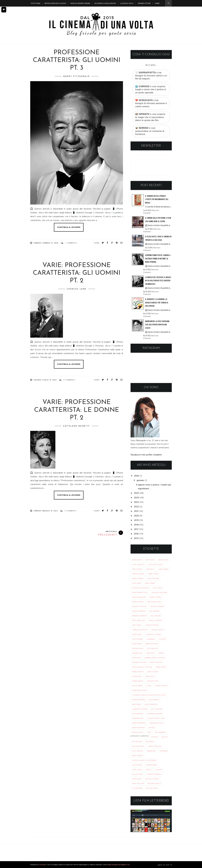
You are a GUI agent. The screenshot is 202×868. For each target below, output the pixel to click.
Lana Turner (150, 583)
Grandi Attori (144, 3)
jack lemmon (154, 700)
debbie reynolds (152, 644)
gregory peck (153, 681)
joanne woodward (140, 709)
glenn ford (137, 676)
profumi (154, 737)
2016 (136, 534)
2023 (136, 502)
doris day (150, 653)
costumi (162, 639)
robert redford (155, 746)
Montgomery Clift (140, 592)
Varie (157, 3)
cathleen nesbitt (77, 426)
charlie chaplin (158, 630)
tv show (159, 770)
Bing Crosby (164, 560)
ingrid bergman (139, 700)
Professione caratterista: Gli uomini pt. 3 (77, 60)
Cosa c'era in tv (138, 564)
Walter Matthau (154, 602)
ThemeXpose (42, 865)
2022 (136, 507)
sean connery (138, 756)
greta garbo (137, 686)
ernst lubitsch (156, 662)
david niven (137, 644)
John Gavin (137, 583)
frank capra (161, 667)
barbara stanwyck (140, 616)
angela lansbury (157, 606)
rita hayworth (138, 746)
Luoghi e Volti (127, 3)
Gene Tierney (164, 569)
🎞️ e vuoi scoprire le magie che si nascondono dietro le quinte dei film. (150, 117)
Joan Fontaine (153, 578)
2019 (136, 520)
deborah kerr (138, 648)
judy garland (157, 709)
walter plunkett (152, 779)
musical (152, 728)
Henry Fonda (153, 574)
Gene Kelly (150, 569)
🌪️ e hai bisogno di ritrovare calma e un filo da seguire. (151, 76)
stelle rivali (137, 765)
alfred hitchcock (139, 606)
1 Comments (71, 243)
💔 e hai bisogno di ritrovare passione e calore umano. (151, 103)
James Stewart (138, 578)
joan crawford (151, 704)
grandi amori (138, 681)
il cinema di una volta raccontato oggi (149, 695)
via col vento (138, 774)
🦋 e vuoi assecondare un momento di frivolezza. (150, 131)
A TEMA (34, 10)
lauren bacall (138, 718)
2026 (136, 476)
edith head (136, 658)
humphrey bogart (140, 690)
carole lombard (155, 620)
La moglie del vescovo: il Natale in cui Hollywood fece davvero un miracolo (158, 280)
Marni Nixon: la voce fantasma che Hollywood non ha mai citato (157, 324)
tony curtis (137, 770)
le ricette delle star (156, 718)
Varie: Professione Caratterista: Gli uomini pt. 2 (77, 273)
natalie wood (138, 732)
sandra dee (151, 751)
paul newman (160, 732)
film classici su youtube (142, 667)
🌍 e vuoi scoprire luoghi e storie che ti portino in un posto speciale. (151, 90)
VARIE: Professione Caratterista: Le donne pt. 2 (77, 410)
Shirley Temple (156, 597)
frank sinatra (138, 672)
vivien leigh (137, 779)
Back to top (165, 865)
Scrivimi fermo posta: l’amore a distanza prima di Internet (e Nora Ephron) (158, 258)
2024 (137, 498)
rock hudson (138, 751)
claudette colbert (153, 634)
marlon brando (139, 728)
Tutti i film (35, 3)
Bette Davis (150, 560)
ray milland (137, 742)
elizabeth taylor (139, 662)
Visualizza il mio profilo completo (146, 455)
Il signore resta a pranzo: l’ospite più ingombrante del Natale (157, 199)
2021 (136, 511)
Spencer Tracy (138, 602)
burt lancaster (138, 620)
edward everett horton (155, 658)
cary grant (137, 625)
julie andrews (138, 714)
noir (149, 732)
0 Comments (69, 380)
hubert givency (162, 686)
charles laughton (140, 630)
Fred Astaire (137, 569)
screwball (164, 751)
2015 (136, 538)
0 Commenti (147, 213)
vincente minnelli (154, 774)
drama (161, 653)
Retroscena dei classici (55, 3)
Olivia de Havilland (159, 592)
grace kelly (150, 676)
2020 (136, 516)
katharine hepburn (155, 714)
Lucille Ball (157, 588)
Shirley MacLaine (139, 597)
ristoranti (150, 742)
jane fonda (137, 704)
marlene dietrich (157, 723)
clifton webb (137, 639)
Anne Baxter (137, 560)
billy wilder (156, 616)
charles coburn (152, 625)
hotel (149, 686)
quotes (165, 737)
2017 (136, 529)
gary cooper (153, 672)
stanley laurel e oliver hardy (144, 760)
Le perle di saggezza (140, 588)
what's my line (138, 783)
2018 (136, 525)
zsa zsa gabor (152, 788)
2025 (136, 493)
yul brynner (137, 788)
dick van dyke (153, 648)
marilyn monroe (139, 723)
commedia (151, 639)
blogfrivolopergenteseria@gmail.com (118, 865)
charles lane (77, 289)
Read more (155, 210)
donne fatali (137, 653)
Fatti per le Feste (155, 564)
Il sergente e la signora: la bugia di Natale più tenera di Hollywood (157, 302)
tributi (149, 770)
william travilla (154, 783)
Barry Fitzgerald (77, 76)
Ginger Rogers (138, 574)
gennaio (140, 480)
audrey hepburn (139, 611)
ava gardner (154, 611)
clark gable (137, 634)
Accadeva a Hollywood (105, 3)
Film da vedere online (80, 3)
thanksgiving (151, 765)
